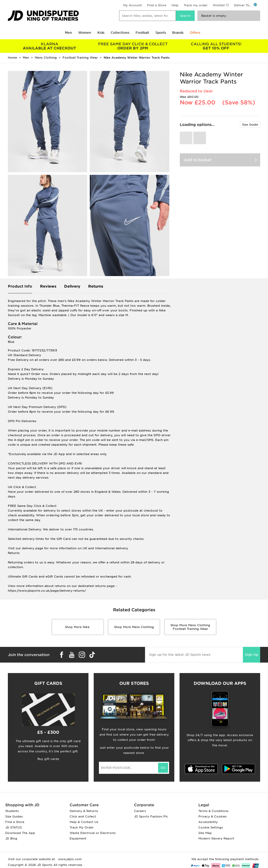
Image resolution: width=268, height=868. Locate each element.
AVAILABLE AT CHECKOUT (49, 46)
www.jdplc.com (69, 859)
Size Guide (250, 125)
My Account (133, 5)
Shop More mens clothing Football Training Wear (190, 627)
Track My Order (82, 827)
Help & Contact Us (84, 822)
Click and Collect (83, 816)
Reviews (48, 286)
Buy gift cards (48, 759)
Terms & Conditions (213, 811)
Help (175, 5)
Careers (140, 811)
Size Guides (14, 816)
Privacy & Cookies (213, 816)
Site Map (205, 833)
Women (85, 33)
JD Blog (11, 838)
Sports (161, 33)
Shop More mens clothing (134, 627)
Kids (101, 33)
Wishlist (219, 5)
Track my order (196, 5)
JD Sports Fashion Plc (151, 816)
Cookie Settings (211, 827)
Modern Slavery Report (216, 838)
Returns (96, 286)
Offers (195, 33)
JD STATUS (13, 827)
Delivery (72, 286)
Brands (178, 33)
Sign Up (252, 655)
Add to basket (198, 160)
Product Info (20, 286)
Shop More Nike (78, 627)
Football (142, 33)
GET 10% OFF (216, 46)
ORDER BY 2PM (133, 46)
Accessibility (208, 822)
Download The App (20, 833)
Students (12, 811)
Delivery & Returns (84, 811)
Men (68, 33)
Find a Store (157, 5)
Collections (120, 33)
